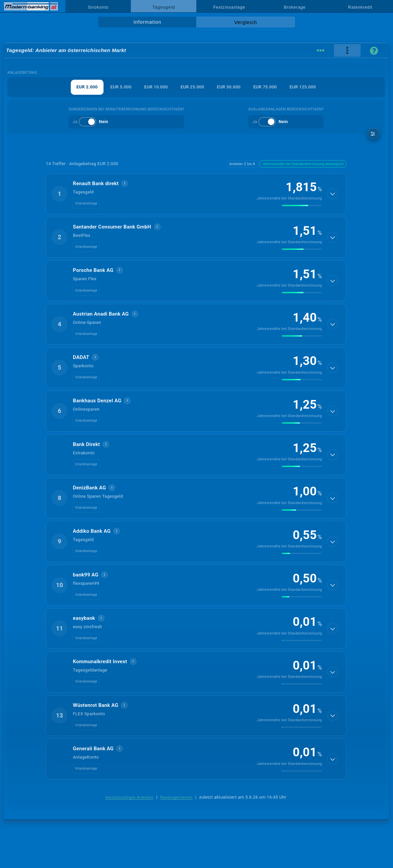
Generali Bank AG (93, 749)
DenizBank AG (89, 488)
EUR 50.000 (229, 87)
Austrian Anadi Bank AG (101, 314)
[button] (196, 194)
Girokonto (98, 7)
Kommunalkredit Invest (100, 662)
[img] (302, 205)
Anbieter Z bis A (242, 164)
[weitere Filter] (373, 134)
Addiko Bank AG (92, 531)
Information (147, 22)
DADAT (81, 357)
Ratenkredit (360, 7)
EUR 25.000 (192, 87)
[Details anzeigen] (333, 194)
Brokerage (295, 7)
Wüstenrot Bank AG (95, 705)
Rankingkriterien (177, 797)
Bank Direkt (86, 444)
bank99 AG (86, 575)
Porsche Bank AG (93, 270)
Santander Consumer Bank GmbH (112, 227)
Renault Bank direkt (96, 183)
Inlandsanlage (86, 203)
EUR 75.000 (265, 87)
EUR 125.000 (303, 87)
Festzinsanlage (229, 7)
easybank (84, 618)
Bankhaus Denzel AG (97, 401)
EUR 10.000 (156, 87)
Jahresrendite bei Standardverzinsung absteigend (303, 164)
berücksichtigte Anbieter (130, 797)
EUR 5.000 (121, 87)
